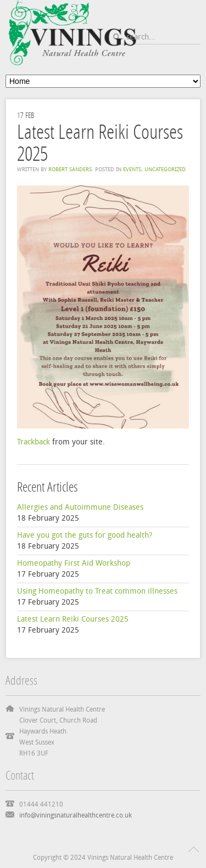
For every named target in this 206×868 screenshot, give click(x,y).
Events (132, 170)
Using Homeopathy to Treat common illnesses (97, 591)
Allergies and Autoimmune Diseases (80, 507)
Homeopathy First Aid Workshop (74, 563)
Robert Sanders (70, 170)
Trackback (34, 442)
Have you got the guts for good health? (85, 535)
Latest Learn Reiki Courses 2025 (73, 619)
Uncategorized (165, 170)
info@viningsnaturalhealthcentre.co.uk (76, 815)
